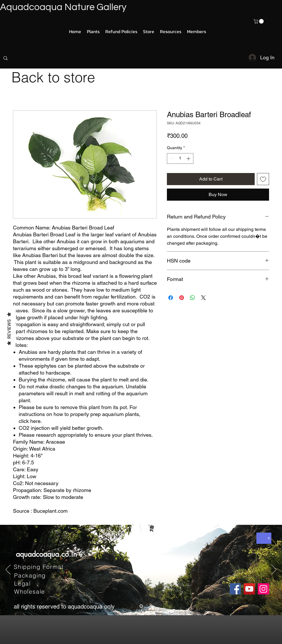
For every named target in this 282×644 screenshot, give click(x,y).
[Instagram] (263, 589)
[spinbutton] (180, 158)
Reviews (9, 329)
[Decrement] (171, 158)
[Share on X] (203, 298)
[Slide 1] (141, 606)
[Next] (274, 570)
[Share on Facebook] (171, 298)
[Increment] (189, 158)
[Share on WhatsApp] (193, 298)
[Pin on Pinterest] (182, 298)
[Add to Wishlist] (263, 179)
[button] (259, 21)
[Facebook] (235, 589)
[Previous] (8, 570)
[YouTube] (249, 589)
